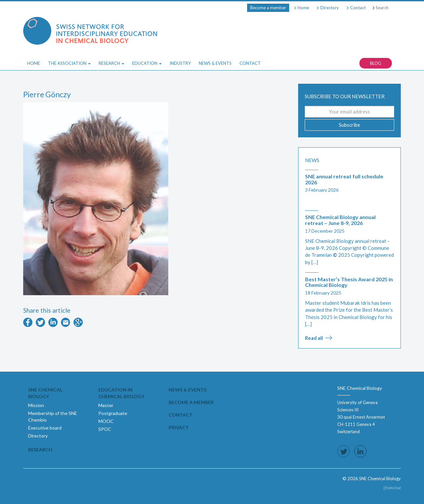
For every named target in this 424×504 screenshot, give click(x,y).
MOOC (106, 421)
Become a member (268, 8)
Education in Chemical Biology (121, 393)
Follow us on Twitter (344, 451)
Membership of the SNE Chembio (53, 416)
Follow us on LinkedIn (360, 451)
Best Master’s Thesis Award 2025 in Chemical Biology (349, 282)
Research (40, 450)
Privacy (179, 427)
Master (106, 405)
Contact (356, 8)
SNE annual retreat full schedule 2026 (344, 179)
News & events (187, 390)
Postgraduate (113, 413)
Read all (314, 338)
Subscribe (349, 125)
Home (301, 8)
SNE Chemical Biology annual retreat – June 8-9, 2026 (340, 220)
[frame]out (392, 488)
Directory (327, 8)
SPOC (105, 429)
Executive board (45, 428)
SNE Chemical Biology (45, 393)
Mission (36, 405)
